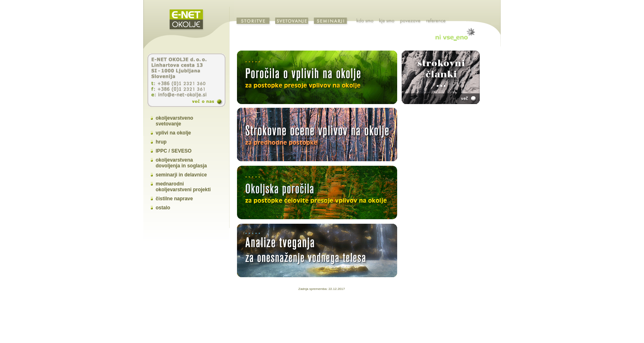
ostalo (163, 208)
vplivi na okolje (173, 133)
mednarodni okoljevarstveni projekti (183, 187)
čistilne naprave (174, 199)
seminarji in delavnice (181, 175)
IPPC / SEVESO (174, 151)
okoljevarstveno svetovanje (174, 121)
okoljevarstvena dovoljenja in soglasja (181, 163)
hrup (161, 142)
